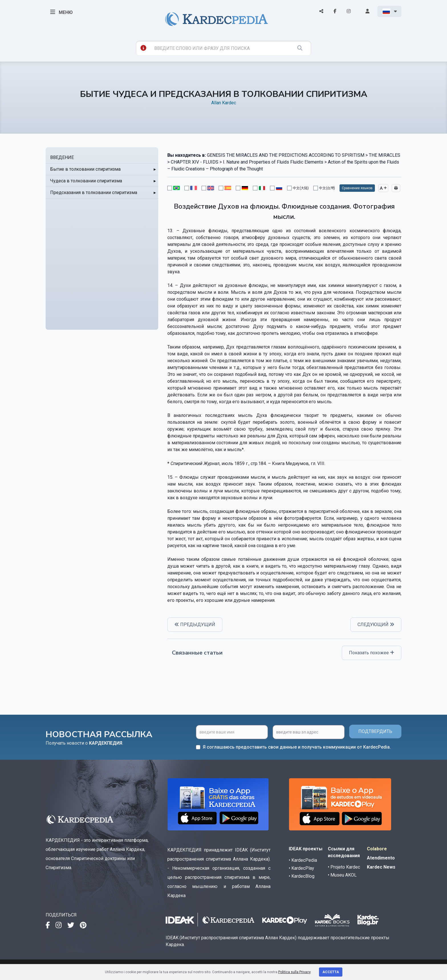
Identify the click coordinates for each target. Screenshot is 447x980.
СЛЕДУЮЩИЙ (376, 625)
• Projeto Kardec (344, 867)
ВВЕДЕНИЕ (62, 157)
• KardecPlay (301, 868)
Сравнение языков (357, 188)
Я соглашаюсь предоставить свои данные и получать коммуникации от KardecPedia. (297, 747)
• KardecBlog (302, 876)
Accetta (331, 972)
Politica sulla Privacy (294, 972)
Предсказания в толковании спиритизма (94, 192)
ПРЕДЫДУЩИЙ (195, 625)
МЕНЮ (61, 12)
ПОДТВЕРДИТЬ (375, 731)
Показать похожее (372, 653)
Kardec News (381, 867)
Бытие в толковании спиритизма (85, 169)
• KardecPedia (303, 860)
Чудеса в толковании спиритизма (86, 181)
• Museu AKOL (342, 875)
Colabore (377, 849)
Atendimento (381, 858)
